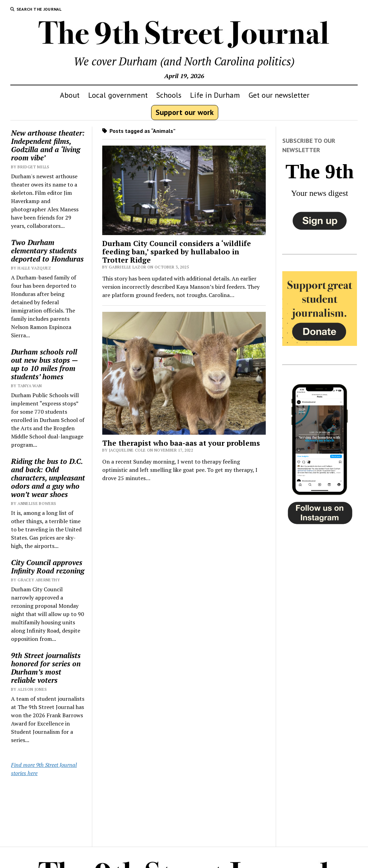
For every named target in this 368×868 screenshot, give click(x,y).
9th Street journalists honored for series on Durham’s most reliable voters (46, 668)
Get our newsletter (279, 95)
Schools (169, 95)
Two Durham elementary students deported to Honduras (47, 251)
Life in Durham (215, 95)
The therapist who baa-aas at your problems (181, 443)
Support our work (185, 112)
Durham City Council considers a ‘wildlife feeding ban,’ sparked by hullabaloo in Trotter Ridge (177, 252)
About (70, 95)
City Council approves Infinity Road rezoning (48, 567)
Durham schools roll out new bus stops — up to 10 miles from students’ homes (44, 364)
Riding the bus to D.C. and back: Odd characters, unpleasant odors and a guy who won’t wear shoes (48, 478)
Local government (118, 95)
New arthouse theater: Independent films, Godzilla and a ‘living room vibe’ (48, 145)
